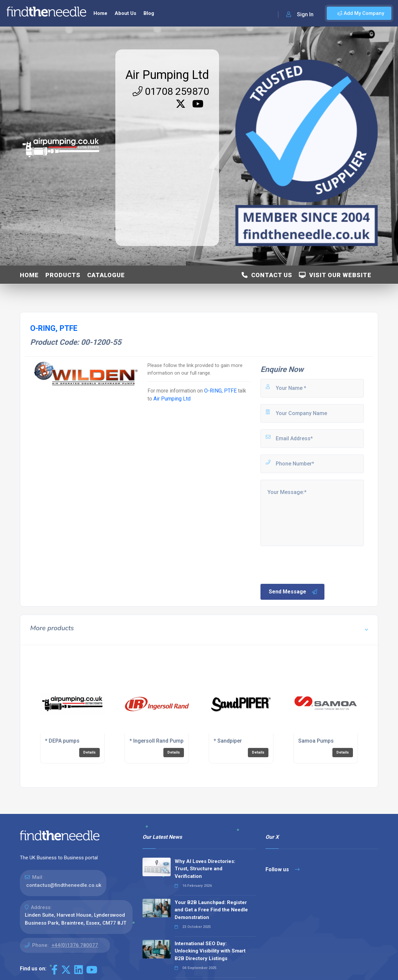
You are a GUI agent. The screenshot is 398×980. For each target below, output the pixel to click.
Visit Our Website (335, 275)
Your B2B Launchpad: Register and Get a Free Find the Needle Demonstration (211, 910)
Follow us (283, 869)
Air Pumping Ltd (167, 75)
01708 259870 (171, 91)
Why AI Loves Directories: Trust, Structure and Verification (205, 869)
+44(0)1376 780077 (75, 945)
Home (100, 13)
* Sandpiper (228, 741)
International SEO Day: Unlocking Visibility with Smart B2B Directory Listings (210, 951)
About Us (125, 13)
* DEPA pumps (62, 741)
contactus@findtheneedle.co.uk (64, 885)
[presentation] (310, 564)
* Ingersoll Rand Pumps (158, 741)
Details (89, 752)
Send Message (293, 592)
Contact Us (267, 275)
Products (63, 275)
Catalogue (106, 275)
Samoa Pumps (316, 741)
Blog (149, 13)
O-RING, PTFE (220, 391)
